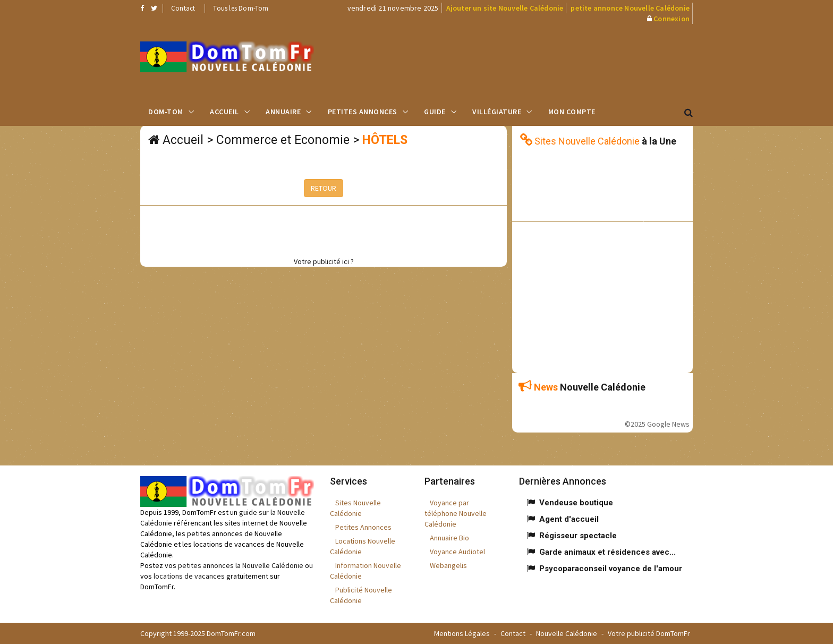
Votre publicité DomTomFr (649, 633)
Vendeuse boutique (576, 503)
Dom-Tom (166, 112)
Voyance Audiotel (457, 552)
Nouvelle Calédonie (567, 633)
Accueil (224, 112)
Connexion (671, 19)
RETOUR (324, 188)
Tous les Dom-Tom (241, 8)
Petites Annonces (363, 112)
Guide (435, 112)
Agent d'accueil (569, 519)
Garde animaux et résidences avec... (607, 552)
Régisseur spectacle (578, 536)
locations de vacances (189, 576)
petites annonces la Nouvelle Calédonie (241, 565)
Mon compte (572, 112)
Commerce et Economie (283, 140)
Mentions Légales (462, 633)
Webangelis (448, 565)
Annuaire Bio (449, 538)
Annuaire (283, 112)
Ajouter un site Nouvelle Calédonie (505, 8)
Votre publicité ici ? (324, 261)
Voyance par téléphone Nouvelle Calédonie (456, 513)
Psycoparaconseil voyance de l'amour (611, 569)
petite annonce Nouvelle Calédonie (630, 8)
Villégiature (497, 112)
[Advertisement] (523, 61)
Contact (183, 8)
